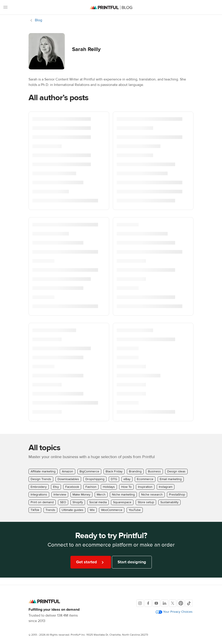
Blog (39, 20)
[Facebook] (148, 603)
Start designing (132, 562)
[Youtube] (156, 603)
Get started (91, 562)
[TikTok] (189, 603)
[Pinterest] (181, 603)
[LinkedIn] (164, 603)
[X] (173, 603)
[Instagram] (140, 603)
